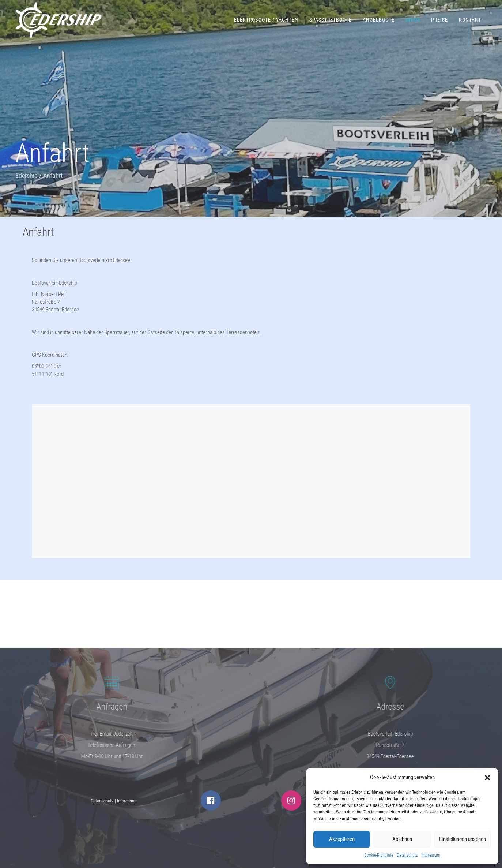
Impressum (431, 855)
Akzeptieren (342, 839)
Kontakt (470, 20)
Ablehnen (402, 839)
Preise (439, 20)
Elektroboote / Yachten (266, 20)
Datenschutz (407, 855)
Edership (27, 175)
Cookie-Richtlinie (379, 855)
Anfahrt (38, 232)
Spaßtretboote (331, 20)
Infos (413, 20)
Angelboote (379, 20)
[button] (487, 778)
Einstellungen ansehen (463, 839)
